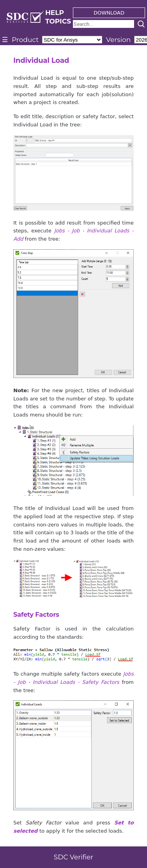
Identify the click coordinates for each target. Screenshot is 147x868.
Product (25, 40)
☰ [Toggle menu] (5, 40)
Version (119, 40)
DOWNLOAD (109, 13)
